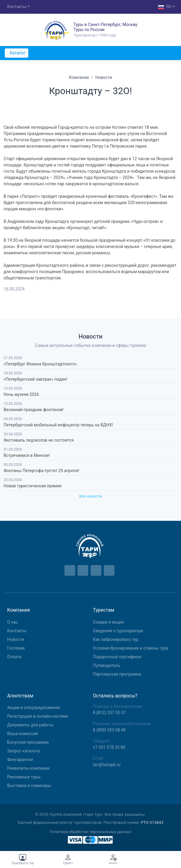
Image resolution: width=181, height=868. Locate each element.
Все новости (90, 496)
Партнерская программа (117, 674)
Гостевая (16, 648)
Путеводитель (107, 665)
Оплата (14, 657)
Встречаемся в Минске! (27, 455)
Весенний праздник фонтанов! (34, 410)
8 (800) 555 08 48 (109, 730)
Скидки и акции (109, 622)
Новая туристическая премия (33, 486)
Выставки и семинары (29, 786)
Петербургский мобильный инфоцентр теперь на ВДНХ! (58, 425)
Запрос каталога (24, 751)
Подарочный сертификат (117, 657)
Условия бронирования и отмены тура (131, 648)
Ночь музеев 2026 (21, 394)
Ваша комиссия (23, 734)
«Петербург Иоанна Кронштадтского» (40, 364)
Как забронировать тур (116, 639)
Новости (16, 639)
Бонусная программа (28, 742)
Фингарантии (20, 760)
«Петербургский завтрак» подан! (35, 379)
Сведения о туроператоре (118, 631)
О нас (13, 622)
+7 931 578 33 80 (109, 747)
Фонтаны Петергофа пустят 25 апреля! (41, 471)
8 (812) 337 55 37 (109, 713)
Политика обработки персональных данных (90, 832)
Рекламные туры (24, 777)
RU (165, 7)
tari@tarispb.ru (107, 765)
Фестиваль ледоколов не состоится (39, 440)
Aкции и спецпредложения (34, 708)
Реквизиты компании (28, 768)
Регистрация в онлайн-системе (38, 716)
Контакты (17, 7)
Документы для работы (30, 725)
